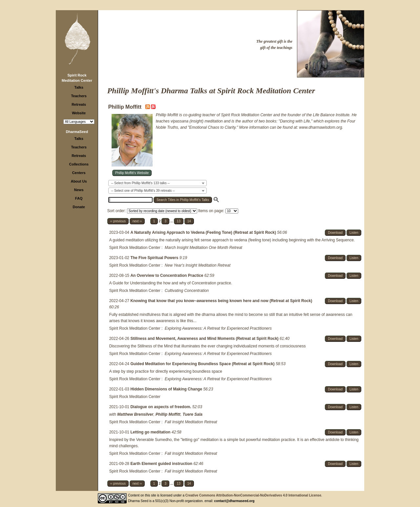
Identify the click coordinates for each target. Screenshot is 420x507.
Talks (79, 87)
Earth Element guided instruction (162, 464)
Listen (354, 233)
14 (189, 221)
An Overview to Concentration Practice (167, 276)
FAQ (79, 198)
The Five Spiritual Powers (155, 258)
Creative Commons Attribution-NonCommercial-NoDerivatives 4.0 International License (253, 495)
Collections (79, 164)
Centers (79, 173)
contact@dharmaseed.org (234, 501)
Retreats (79, 104)
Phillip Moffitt (168, 414)
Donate (79, 207)
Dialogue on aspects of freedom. (161, 407)
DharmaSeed (77, 132)
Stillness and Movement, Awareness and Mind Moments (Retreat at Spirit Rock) (205, 339)
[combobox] (157, 183)
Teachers (79, 96)
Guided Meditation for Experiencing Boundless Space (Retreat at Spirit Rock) (203, 364)
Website (79, 113)
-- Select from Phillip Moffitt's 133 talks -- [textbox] (140, 183)
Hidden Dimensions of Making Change (167, 389)
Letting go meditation (151, 432)
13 (179, 221)
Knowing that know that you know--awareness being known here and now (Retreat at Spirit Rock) (221, 301)
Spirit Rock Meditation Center (135, 248)
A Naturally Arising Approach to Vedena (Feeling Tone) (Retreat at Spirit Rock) (204, 232)
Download (335, 233)
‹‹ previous (118, 221)
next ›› (137, 221)
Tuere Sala (193, 414)
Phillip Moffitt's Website (132, 173)
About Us (79, 181)
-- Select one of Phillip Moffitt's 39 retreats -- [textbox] (143, 191)
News (79, 190)
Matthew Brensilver (135, 414)
